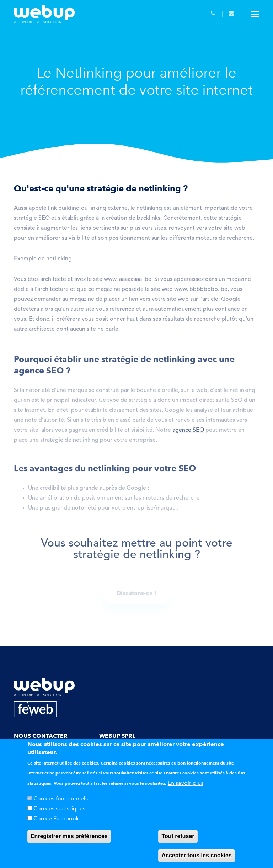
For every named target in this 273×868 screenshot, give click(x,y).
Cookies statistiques (59, 809)
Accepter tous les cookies (196, 855)
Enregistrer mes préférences (69, 836)
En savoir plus (186, 783)
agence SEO (188, 432)
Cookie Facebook (56, 819)
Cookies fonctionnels (61, 799)
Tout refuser (178, 836)
